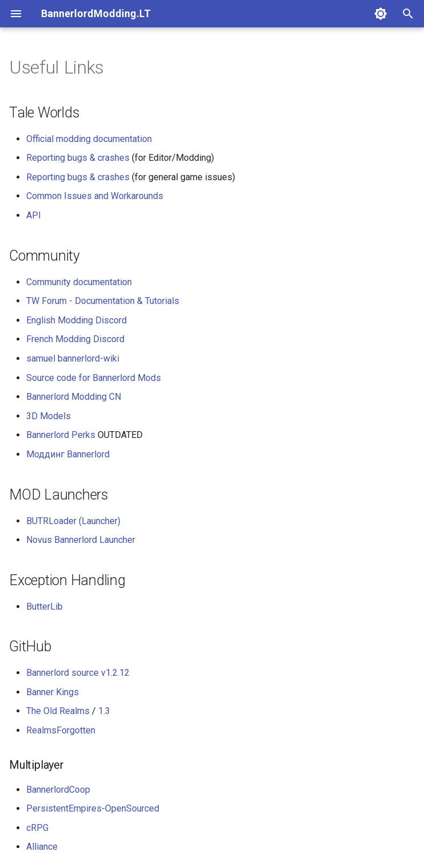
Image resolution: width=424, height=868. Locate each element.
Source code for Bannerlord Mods (94, 378)
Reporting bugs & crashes (78, 158)
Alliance (42, 847)
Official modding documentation (89, 139)
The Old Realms (58, 711)
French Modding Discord (75, 339)
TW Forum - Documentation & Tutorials (103, 301)
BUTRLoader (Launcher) (73, 521)
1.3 (104, 711)
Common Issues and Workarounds (95, 196)
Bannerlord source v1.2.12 (78, 673)
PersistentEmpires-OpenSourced (93, 808)
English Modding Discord (76, 320)
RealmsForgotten (61, 730)
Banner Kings (53, 692)
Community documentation (79, 282)
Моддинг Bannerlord (68, 454)
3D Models (49, 416)
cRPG (37, 828)
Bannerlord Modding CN (74, 397)
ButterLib (45, 607)
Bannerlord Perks (61, 435)
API (34, 215)
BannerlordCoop (58, 790)
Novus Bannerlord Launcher (81, 540)
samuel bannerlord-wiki (73, 358)
